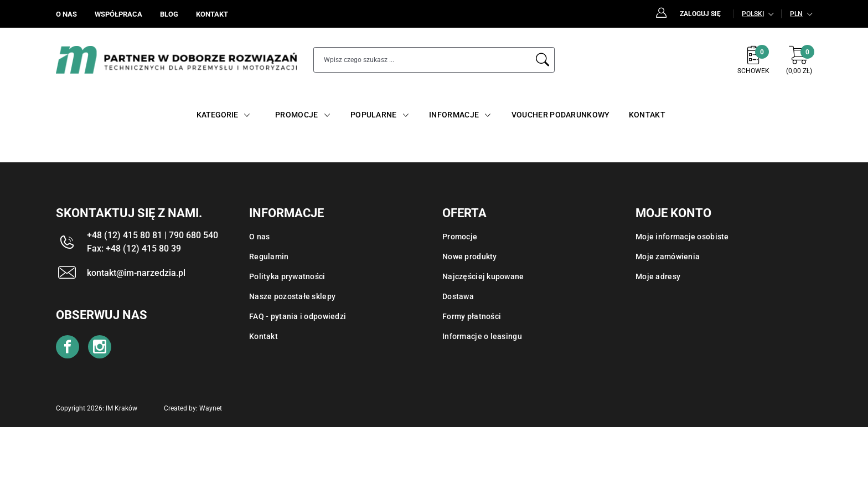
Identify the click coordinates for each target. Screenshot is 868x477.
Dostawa (458, 296)
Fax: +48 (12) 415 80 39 (134, 248)
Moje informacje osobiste (682, 237)
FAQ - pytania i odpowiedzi (298, 316)
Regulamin (269, 257)
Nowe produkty (470, 257)
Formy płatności (472, 316)
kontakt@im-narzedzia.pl (136, 273)
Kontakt (263, 336)
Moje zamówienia (668, 257)
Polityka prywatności (287, 276)
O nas (259, 237)
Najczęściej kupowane (483, 276)
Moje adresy (658, 276)
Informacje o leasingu (482, 336)
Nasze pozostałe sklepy (292, 296)
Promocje (460, 237)
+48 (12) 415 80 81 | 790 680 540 (153, 235)
